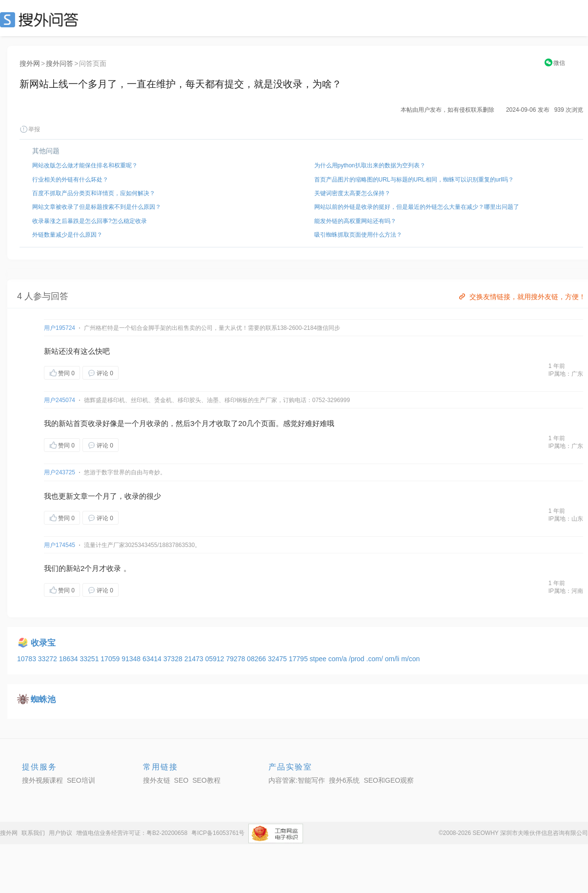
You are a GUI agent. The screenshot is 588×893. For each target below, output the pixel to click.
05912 (215, 659)
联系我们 (33, 833)
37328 (174, 659)
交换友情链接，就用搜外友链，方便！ (521, 297)
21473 (195, 659)
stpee (319, 659)
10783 (28, 659)
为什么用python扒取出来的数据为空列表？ (370, 165)
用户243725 (60, 472)
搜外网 (30, 63)
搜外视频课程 (42, 780)
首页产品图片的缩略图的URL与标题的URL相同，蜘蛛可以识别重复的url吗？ (414, 180)
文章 (81, 496)
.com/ (376, 659)
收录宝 (43, 643)
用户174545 (60, 545)
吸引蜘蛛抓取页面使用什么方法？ (358, 235)
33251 (90, 659)
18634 (70, 659)
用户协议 (61, 833)
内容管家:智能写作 (297, 780)
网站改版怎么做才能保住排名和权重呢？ (85, 165)
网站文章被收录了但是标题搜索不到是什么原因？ (97, 207)
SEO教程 (206, 780)
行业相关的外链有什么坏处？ (70, 180)
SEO (41, 20)
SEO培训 (81, 780)
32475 (278, 659)
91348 (132, 659)
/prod (358, 659)
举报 (30, 129)
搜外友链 (157, 780)
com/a (339, 659)
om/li (393, 659)
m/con (410, 659)
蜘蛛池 (43, 700)
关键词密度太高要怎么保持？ (352, 193)
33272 (49, 659)
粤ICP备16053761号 (218, 833)
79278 (236, 659)
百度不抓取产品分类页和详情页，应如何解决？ (94, 193)
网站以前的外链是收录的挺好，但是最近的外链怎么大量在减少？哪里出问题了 (417, 207)
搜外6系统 (345, 780)
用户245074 (60, 400)
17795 (299, 659)
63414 (153, 659)
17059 (111, 659)
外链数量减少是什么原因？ (67, 235)
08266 (257, 659)
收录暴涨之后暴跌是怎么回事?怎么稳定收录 (90, 221)
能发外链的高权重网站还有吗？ (355, 221)
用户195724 (60, 328)
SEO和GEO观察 (389, 780)
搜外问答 (60, 63)
